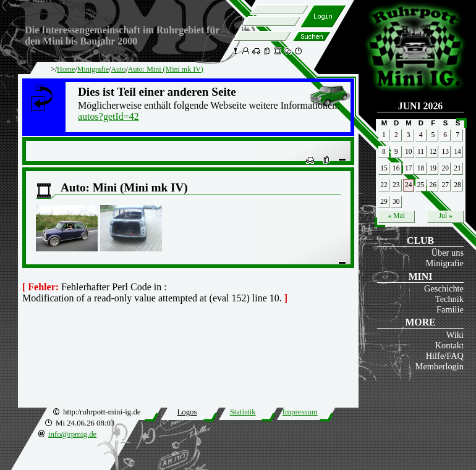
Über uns (448, 253)
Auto (118, 69)
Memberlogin (440, 366)
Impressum (300, 412)
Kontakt (449, 345)
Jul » (446, 216)
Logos (187, 412)
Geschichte (444, 288)
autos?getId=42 (108, 116)
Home (66, 69)
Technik (449, 299)
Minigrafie (444, 263)
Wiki (455, 335)
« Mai (397, 216)
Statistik (243, 412)
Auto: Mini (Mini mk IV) (166, 69)
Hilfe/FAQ (445, 356)
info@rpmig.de (72, 434)
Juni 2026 (421, 106)
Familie (450, 309)
